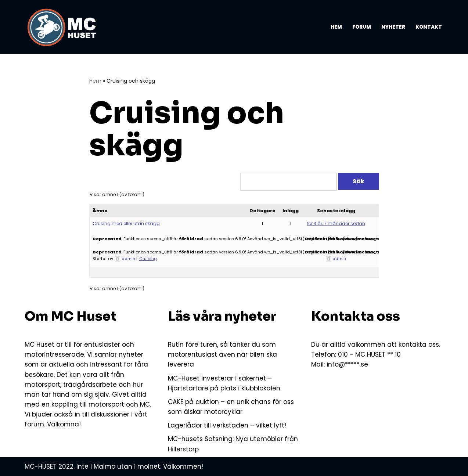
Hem (336, 27)
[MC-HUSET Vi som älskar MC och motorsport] (63, 27)
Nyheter (393, 27)
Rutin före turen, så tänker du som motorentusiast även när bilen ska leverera (222, 354)
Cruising (148, 259)
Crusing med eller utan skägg (126, 223)
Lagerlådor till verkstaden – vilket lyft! (227, 425)
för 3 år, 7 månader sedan (336, 223)
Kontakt (429, 27)
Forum (362, 27)
